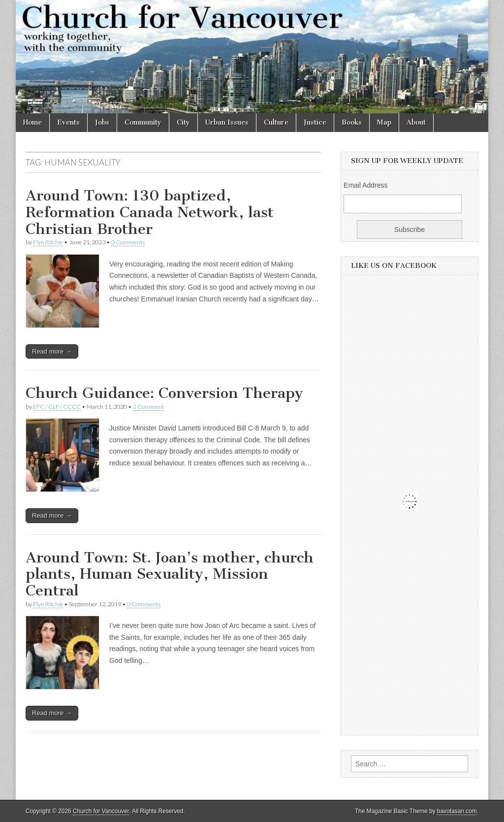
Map (384, 122)
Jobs (102, 122)
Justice (315, 122)
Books (352, 122)
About (416, 122)
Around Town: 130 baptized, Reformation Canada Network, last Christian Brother (150, 212)
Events (68, 122)
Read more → (52, 351)
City (183, 122)
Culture (276, 122)
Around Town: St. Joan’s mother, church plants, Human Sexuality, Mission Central (170, 574)
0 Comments (128, 242)
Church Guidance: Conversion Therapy (164, 393)
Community (143, 122)
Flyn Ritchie (48, 242)
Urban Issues (227, 122)
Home (32, 122)
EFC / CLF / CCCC (57, 407)
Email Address (365, 185)
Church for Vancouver (101, 811)
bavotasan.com (457, 811)
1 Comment (148, 407)
